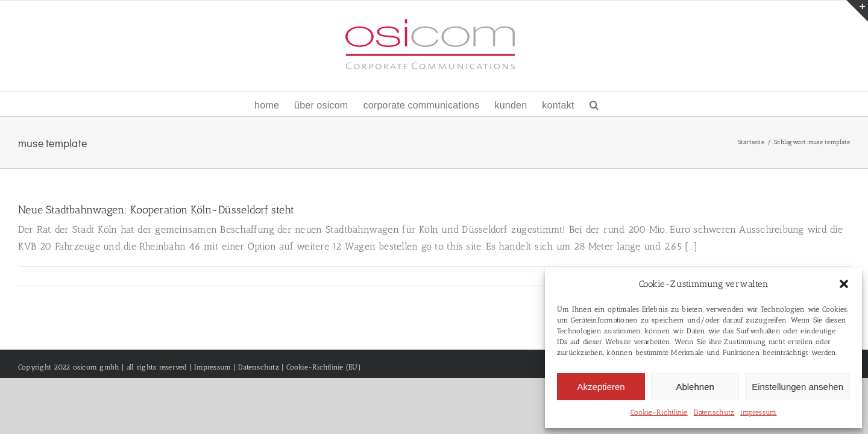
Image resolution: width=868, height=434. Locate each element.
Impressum (212, 367)
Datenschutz (714, 412)
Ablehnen (695, 387)
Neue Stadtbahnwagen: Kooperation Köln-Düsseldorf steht (156, 210)
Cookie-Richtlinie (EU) (324, 367)
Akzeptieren (601, 387)
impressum (758, 412)
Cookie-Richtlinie (659, 412)
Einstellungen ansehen (797, 387)
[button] (844, 284)
